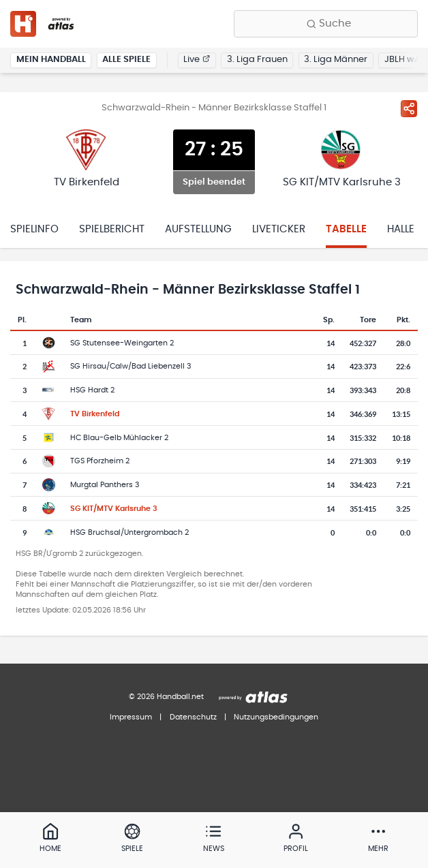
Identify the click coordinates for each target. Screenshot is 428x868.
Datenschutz (193, 717)
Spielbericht (112, 229)
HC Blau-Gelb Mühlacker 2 (119, 438)
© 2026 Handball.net (166, 697)
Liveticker (279, 229)
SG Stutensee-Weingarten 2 (122, 343)
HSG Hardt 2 (92, 390)
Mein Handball (51, 60)
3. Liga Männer (336, 60)
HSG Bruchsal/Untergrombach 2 (129, 532)
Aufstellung (198, 229)
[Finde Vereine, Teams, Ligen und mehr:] (326, 24)
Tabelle (346, 229)
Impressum (131, 717)
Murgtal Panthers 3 (105, 485)
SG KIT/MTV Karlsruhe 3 (114, 509)
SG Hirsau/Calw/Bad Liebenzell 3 (131, 366)
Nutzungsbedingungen (276, 717)
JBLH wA (402, 60)
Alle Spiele (126, 60)
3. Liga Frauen (257, 60)
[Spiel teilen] (409, 108)
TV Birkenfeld (95, 414)
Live (197, 60)
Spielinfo (34, 229)
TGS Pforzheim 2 (100, 461)
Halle (401, 229)
